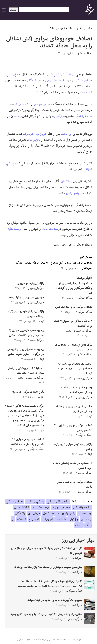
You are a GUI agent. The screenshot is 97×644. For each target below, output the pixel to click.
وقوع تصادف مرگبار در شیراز (28, 392)
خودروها (29, 134)
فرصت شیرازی (56, 80)
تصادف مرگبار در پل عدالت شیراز (73, 307)
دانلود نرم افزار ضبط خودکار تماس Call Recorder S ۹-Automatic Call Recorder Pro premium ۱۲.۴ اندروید (50, 584)
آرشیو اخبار (83, 29)
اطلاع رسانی (14, 75)
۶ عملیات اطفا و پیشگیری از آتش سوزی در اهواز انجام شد (26, 371)
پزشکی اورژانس (35, 502)
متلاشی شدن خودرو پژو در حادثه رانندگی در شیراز (74, 409)
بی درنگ (66, 134)
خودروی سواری (43, 104)
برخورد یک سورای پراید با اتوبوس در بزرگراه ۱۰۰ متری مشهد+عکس (26, 352)
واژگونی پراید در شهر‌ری (31, 283)
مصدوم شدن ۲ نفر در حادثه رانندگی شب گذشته (77, 390)
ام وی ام (19, 104)
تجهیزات (35, 140)
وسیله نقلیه (14, 229)
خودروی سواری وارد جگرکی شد (27, 297)
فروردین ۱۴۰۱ (58, 29)
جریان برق (41, 134)
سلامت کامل (50, 229)
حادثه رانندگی (84, 80)
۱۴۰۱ (71, 29)
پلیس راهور (72, 193)
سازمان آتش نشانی (64, 75)
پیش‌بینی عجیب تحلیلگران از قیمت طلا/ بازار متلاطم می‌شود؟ (48, 567)
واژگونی (59, 116)
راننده (18, 116)
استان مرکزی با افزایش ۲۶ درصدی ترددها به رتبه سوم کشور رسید (46, 614)
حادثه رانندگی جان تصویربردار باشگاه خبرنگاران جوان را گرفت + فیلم (74, 288)
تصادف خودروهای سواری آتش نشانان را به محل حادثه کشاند (59, 263)
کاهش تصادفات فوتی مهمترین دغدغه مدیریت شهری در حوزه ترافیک (75, 369)
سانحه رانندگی (83, 116)
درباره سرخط (46, 640)
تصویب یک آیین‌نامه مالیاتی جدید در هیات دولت (55, 600)
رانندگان (32, 80)
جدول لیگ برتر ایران (23, 640)
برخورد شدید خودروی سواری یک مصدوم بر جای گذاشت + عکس (26, 333)
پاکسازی (65, 181)
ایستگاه (88, 92)
